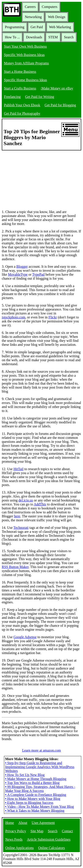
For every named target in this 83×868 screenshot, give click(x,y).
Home (10, 823)
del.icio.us (26, 500)
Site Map (37, 831)
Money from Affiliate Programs (26, 63)
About (23, 823)
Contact (68, 831)
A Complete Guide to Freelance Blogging (36, 795)
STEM (53, 37)
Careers (30, 7)
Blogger (22, 267)
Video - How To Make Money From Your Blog (40, 807)
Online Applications (19, 848)
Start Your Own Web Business (25, 46)
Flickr (53, 317)
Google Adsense (25, 637)
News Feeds (14, 839)
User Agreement (43, 823)
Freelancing (12, 97)
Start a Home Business (20, 72)
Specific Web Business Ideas (24, 55)
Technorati (21, 528)
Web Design (56, 17)
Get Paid (37, 27)
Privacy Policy (16, 831)
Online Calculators (51, 848)
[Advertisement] (35, 178)
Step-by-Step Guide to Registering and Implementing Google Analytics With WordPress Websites (40, 767)
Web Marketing (60, 27)
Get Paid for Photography (22, 113)
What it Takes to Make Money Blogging (35, 811)
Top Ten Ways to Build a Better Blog (32, 783)
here (17, 516)
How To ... (12, 37)
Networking (33, 17)
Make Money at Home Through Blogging (36, 779)
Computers (50, 7)
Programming (15, 27)
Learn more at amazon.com (41, 750)
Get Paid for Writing (40, 97)
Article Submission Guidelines (49, 839)
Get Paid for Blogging (60, 105)
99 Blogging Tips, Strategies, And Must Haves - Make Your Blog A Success (40, 789)
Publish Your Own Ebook (22, 105)
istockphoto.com (14, 317)
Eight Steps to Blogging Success (29, 803)
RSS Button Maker (15, 567)
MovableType (18, 274)
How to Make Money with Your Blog (33, 799)
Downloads (34, 37)
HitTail (18, 469)
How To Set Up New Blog (25, 775)
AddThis (40, 504)
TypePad (39, 274)
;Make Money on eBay (57, 88)
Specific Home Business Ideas (25, 80)
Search (69, 37)
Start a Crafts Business (20, 88)
